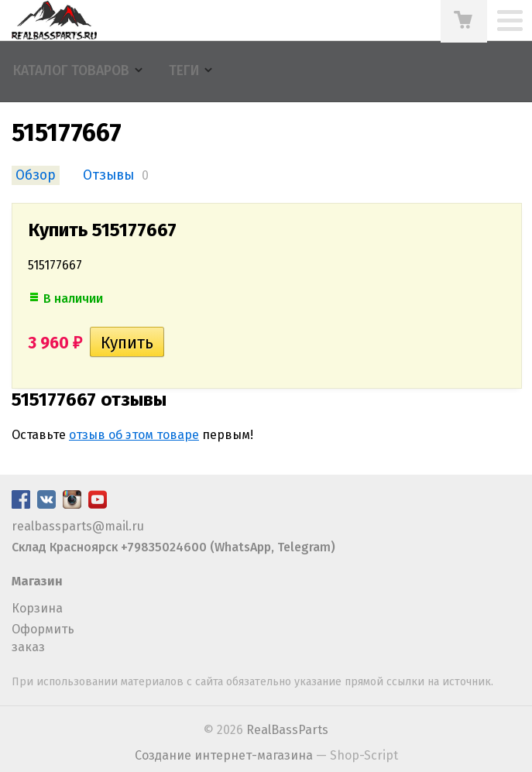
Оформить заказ (43, 638)
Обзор (36, 175)
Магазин (37, 581)
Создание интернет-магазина (224, 755)
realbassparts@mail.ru (78, 526)
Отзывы (108, 175)
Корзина (37, 608)
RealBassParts (287, 730)
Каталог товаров (71, 71)
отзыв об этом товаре (134, 435)
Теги (184, 71)
